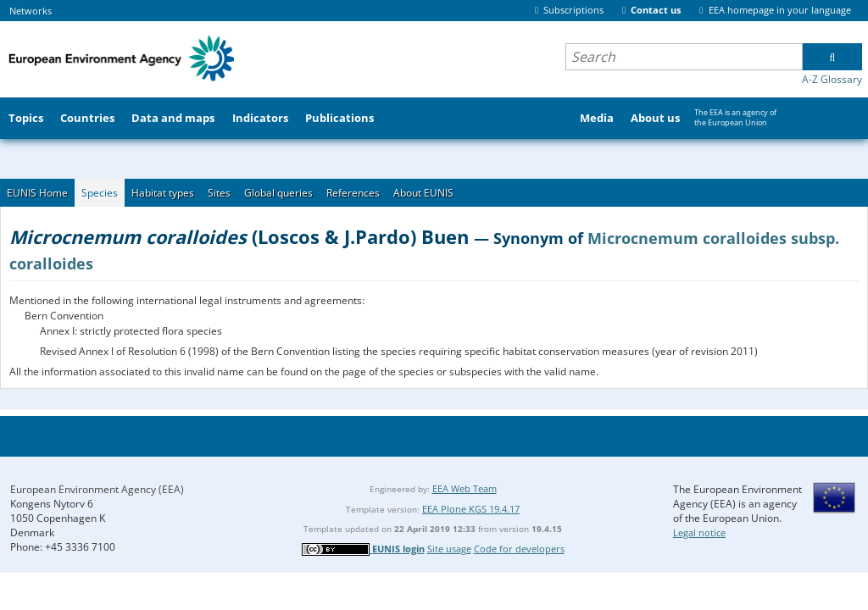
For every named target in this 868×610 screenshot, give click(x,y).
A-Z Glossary (832, 79)
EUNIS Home (37, 193)
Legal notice (699, 532)
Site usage (449, 549)
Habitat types (163, 193)
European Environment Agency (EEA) (97, 489)
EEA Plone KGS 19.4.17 (471, 509)
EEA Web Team (465, 488)
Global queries (278, 193)
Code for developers (519, 549)
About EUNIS (423, 193)
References (353, 193)
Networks (31, 11)
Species (100, 193)
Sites (219, 193)
